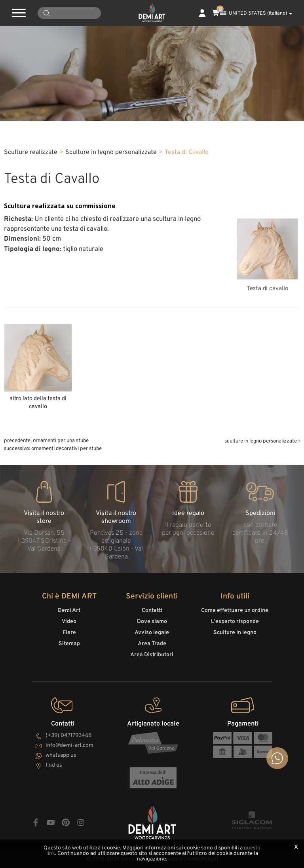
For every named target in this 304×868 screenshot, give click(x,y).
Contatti (152, 611)
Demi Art (69, 611)
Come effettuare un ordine (235, 611)
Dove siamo (152, 622)
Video (69, 622)
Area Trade (152, 644)
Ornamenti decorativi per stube (66, 449)
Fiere (69, 633)
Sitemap (69, 644)
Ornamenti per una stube (61, 441)
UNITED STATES (256, 13)
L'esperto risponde (235, 622)
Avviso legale (152, 633)
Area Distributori (152, 655)
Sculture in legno (235, 633)
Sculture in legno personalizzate (111, 152)
